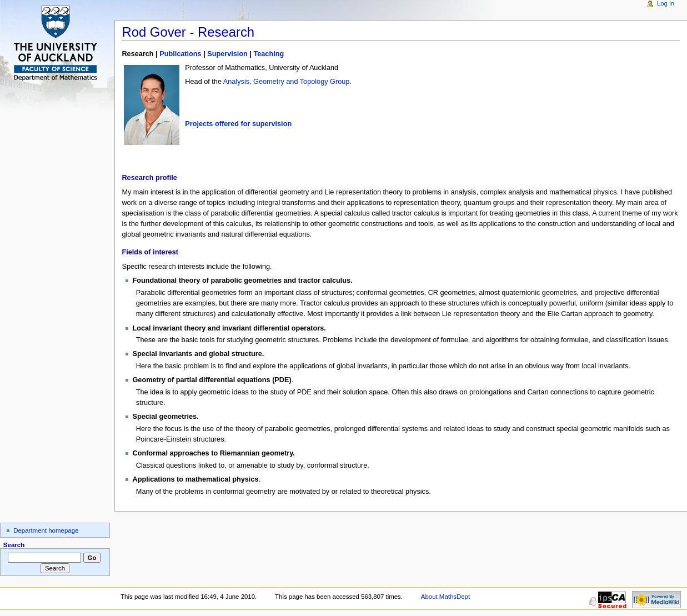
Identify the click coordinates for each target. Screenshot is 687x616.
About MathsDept (445, 597)
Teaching (269, 54)
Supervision (227, 54)
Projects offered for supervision (238, 124)
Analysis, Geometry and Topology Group (287, 82)
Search (14, 545)
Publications (180, 54)
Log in (666, 3)
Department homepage (46, 530)
